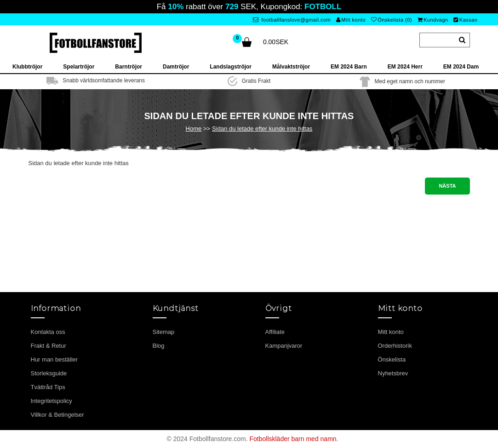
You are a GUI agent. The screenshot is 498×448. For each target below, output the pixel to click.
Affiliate (275, 332)
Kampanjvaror (284, 346)
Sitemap (164, 332)
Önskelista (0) (392, 20)
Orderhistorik (395, 346)
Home (194, 129)
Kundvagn (433, 20)
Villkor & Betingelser (57, 415)
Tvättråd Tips (48, 387)
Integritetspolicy (52, 401)
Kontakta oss (48, 332)
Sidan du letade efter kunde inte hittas (262, 129)
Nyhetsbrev (393, 373)
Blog (159, 346)
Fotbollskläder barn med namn (293, 439)
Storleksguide (49, 373)
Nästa (447, 186)
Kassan (465, 20)
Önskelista (392, 359)
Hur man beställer (54, 359)
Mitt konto (351, 20)
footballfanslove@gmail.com (292, 20)
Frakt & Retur (49, 346)
